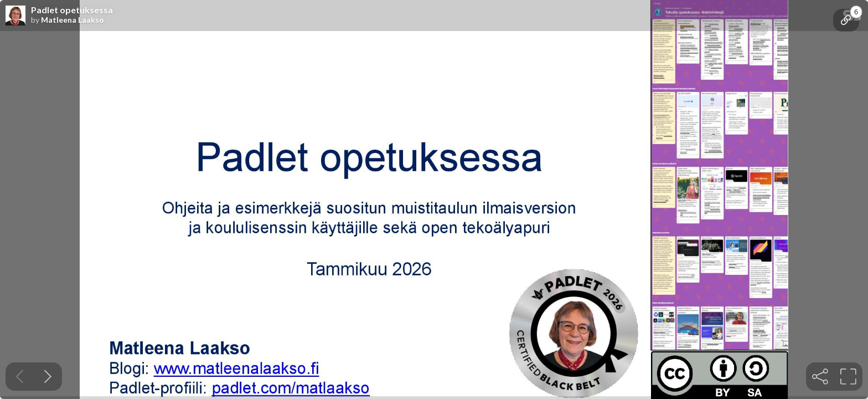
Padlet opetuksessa (72, 10)
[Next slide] (48, 377)
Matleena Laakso (73, 20)
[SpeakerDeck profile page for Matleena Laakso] (15, 16)
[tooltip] (846, 20)
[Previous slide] (20, 377)
